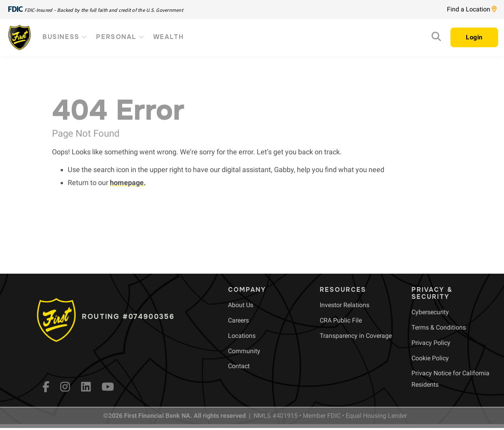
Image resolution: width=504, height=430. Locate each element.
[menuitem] (241, 305)
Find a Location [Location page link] (472, 9)
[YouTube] (108, 387)
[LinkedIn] (86, 387)
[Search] (436, 38)
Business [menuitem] (65, 37)
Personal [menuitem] (120, 37)
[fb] (46, 387)
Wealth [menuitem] (169, 37)
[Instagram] (65, 387)
